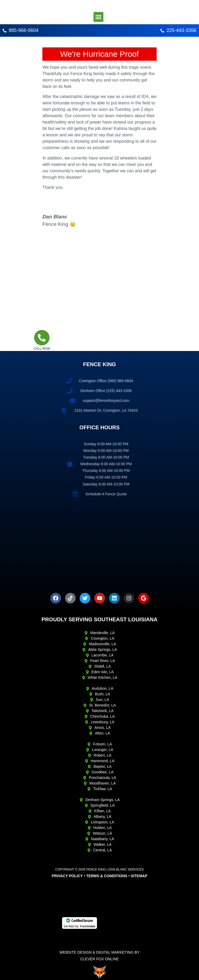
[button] (99, 17)
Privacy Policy (67, 876)
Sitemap (139, 876)
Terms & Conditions (107, 876)
